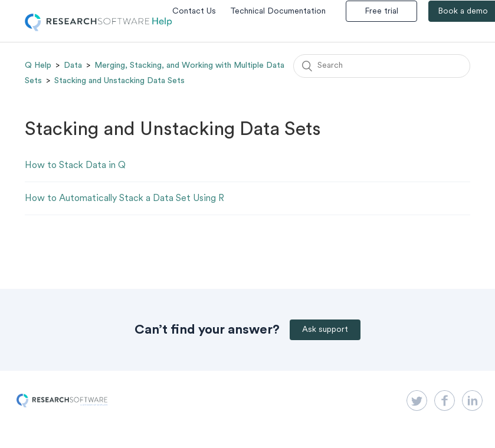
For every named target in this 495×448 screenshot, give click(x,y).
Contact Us (194, 11)
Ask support (325, 330)
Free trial (381, 11)
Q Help (38, 65)
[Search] (382, 66)
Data (73, 65)
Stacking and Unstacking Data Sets (119, 81)
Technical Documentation (278, 11)
